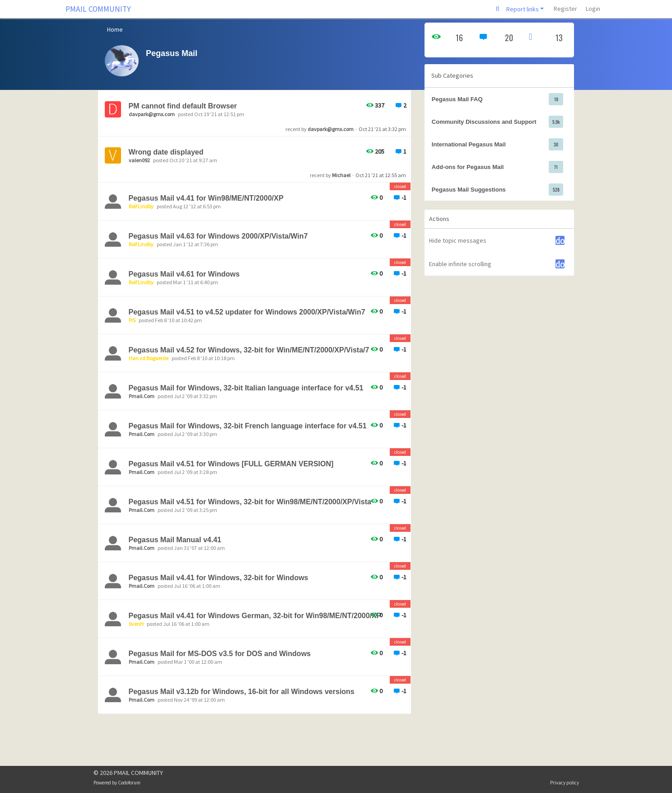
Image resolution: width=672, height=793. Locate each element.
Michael (341, 175)
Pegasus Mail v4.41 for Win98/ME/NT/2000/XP (206, 198)
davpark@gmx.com (331, 129)
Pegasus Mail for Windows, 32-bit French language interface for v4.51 (248, 426)
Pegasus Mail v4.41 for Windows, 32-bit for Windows (219, 578)
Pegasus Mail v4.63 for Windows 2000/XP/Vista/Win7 (218, 236)
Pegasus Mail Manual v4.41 (175, 540)
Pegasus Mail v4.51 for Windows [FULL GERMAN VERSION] (231, 464)
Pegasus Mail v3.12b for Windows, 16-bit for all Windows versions (242, 692)
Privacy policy (565, 783)
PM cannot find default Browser (183, 106)
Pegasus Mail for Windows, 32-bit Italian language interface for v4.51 (246, 388)
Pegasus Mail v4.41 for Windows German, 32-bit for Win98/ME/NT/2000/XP (255, 616)
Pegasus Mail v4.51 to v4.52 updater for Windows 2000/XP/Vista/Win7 (247, 312)
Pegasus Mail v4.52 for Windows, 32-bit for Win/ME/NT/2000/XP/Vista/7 (249, 350)
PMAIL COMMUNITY (98, 9)
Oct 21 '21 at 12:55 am (381, 175)
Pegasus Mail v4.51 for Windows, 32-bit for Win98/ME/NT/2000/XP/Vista (250, 502)
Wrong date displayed (166, 152)
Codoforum (129, 783)
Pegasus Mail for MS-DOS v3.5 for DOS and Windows (220, 654)
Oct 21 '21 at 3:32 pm (382, 129)
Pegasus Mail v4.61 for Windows (184, 274)
